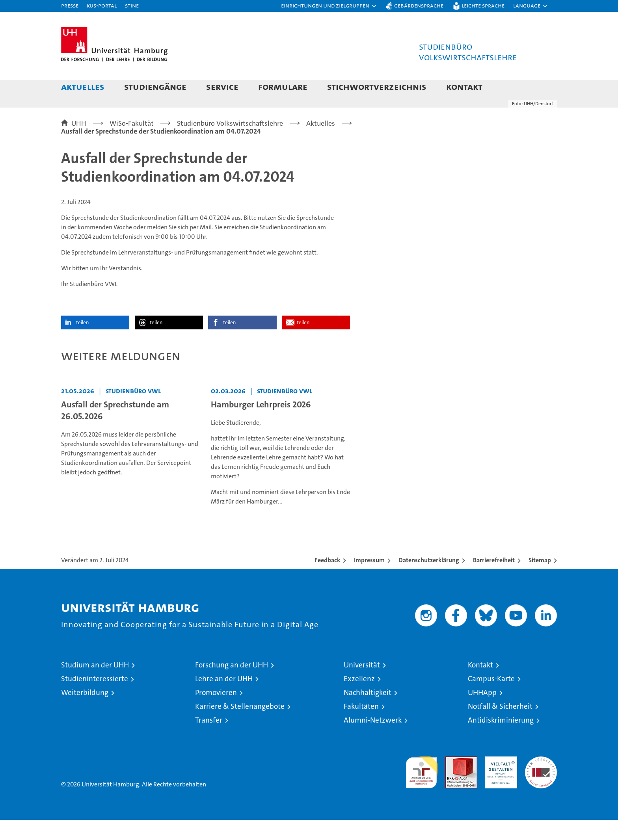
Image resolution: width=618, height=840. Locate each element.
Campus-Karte (491, 699)
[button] (329, 6)
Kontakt (464, 86)
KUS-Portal (102, 5)
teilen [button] (82, 343)
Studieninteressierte (95, 699)
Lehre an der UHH (224, 699)
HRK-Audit (499, 781)
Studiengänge (155, 86)
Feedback (327, 580)
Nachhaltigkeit (368, 713)
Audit (453, 781)
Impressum (369, 580)
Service (222, 86)
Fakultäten (361, 726)
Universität (362, 685)
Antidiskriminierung (501, 740)
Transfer (209, 740)
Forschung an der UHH (232, 685)
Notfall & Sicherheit (500, 726)
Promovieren (216, 713)
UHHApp (482, 713)
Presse (70, 5)
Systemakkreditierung (541, 781)
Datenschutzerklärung (429, 580)
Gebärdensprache (419, 5)
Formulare (283, 86)
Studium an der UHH (95, 685)
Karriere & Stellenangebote (240, 726)
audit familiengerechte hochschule (422, 789)
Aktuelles (83, 86)
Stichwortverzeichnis (377, 86)
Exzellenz (359, 699)
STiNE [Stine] (132, 5)
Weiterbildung (85, 713)
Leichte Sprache (483, 5)
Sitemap (540, 580)
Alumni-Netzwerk (373, 740)
